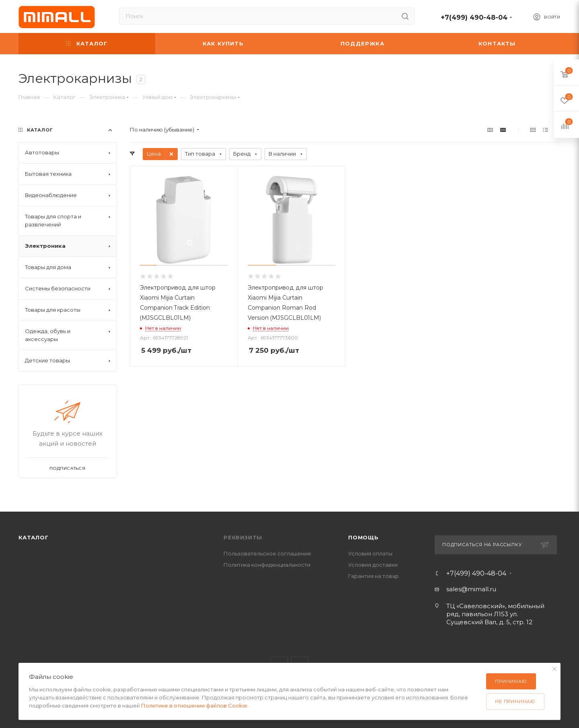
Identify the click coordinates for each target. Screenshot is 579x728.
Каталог (34, 537)
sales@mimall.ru (471, 589)
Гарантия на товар (374, 576)
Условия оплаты (370, 553)
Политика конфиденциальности (267, 565)
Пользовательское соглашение (267, 553)
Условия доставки (373, 565)
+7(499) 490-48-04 (474, 17)
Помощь (363, 537)
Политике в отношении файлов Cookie (194, 705)
